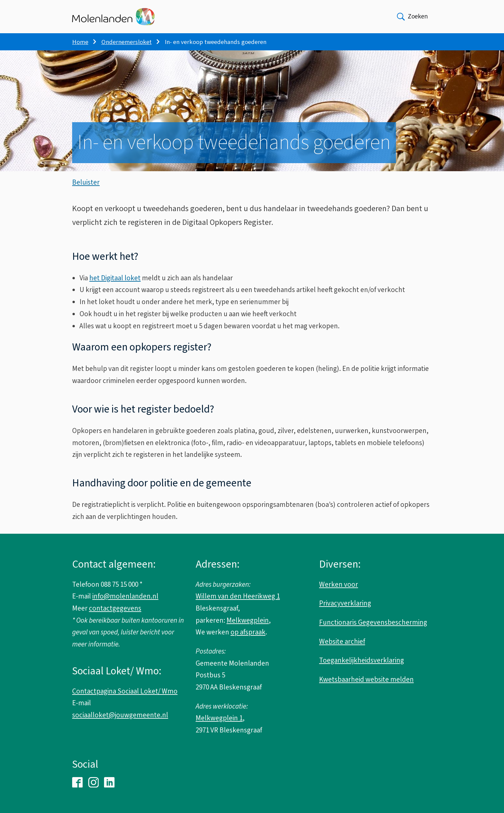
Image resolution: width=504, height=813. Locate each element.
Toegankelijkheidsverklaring (362, 660)
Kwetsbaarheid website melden (366, 679)
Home (80, 42)
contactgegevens (115, 608)
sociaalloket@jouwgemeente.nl (120, 715)
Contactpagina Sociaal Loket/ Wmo (125, 691)
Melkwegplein (248, 620)
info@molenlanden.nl (125, 596)
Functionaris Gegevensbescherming (373, 622)
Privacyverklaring (345, 603)
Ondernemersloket (127, 42)
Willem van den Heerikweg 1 (238, 596)
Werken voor (339, 584)
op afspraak (248, 632)
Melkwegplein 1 (219, 718)
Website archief (342, 641)
